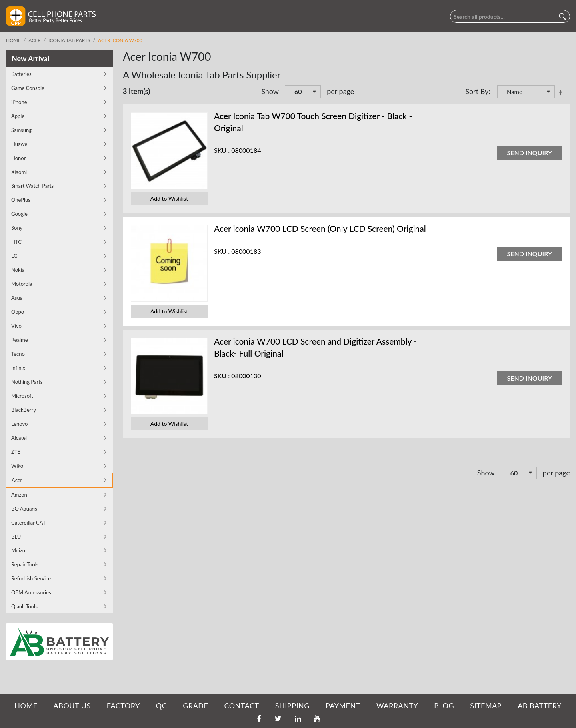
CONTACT (241, 706)
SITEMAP (486, 706)
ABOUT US (72, 706)
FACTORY (123, 706)
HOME (26, 706)
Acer (34, 40)
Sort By (477, 91)
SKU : (222, 150)
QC (161, 706)
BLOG (444, 706)
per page (340, 91)
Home (13, 40)
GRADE (195, 706)
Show (270, 91)
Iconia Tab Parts (69, 40)
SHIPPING (292, 706)
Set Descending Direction (562, 92)
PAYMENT (343, 706)
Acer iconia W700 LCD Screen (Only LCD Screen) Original (320, 228)
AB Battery (539, 706)
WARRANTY (397, 706)
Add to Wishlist (169, 198)
